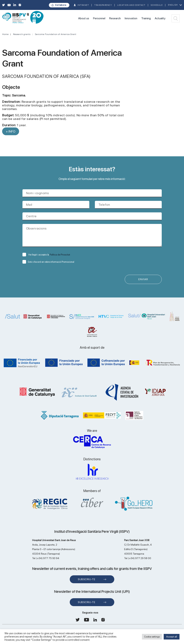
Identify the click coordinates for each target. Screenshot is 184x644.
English (173, 5)
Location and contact (131, 5)
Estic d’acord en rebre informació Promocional (48, 262)
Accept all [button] (172, 637)
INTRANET (83, 5)
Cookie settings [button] (152, 637)
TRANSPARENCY (103, 5)
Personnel (99, 18)
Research (115, 18)
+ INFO (11, 131)
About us (84, 18)
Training (146, 18)
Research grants (22, 34)
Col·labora (61, 5)
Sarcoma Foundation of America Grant (56, 34)
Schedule (157, 5)
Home (5, 34)
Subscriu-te (87, 579)
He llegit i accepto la (46, 255)
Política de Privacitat (60, 255)
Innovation (131, 18)
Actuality (160, 18)
